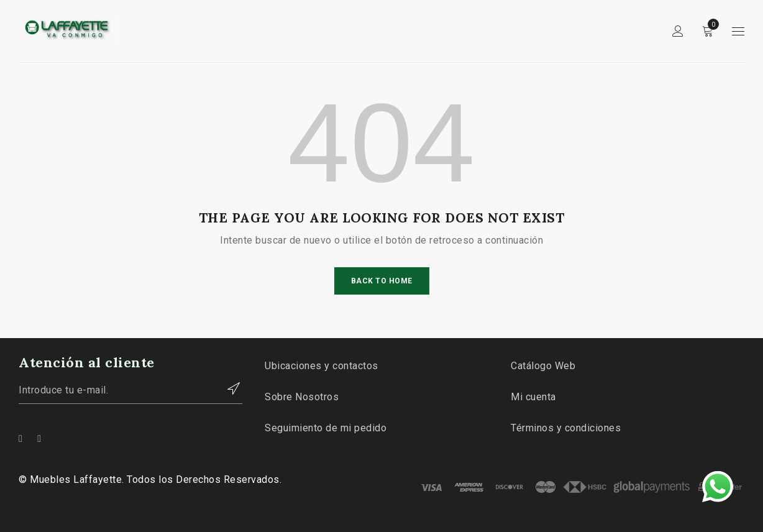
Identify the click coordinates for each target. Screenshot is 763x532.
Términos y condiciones (566, 428)
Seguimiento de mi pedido (326, 428)
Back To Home (382, 281)
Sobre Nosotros (302, 397)
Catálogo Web (543, 366)
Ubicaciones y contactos (322, 366)
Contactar (227, 388)
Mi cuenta (533, 397)
